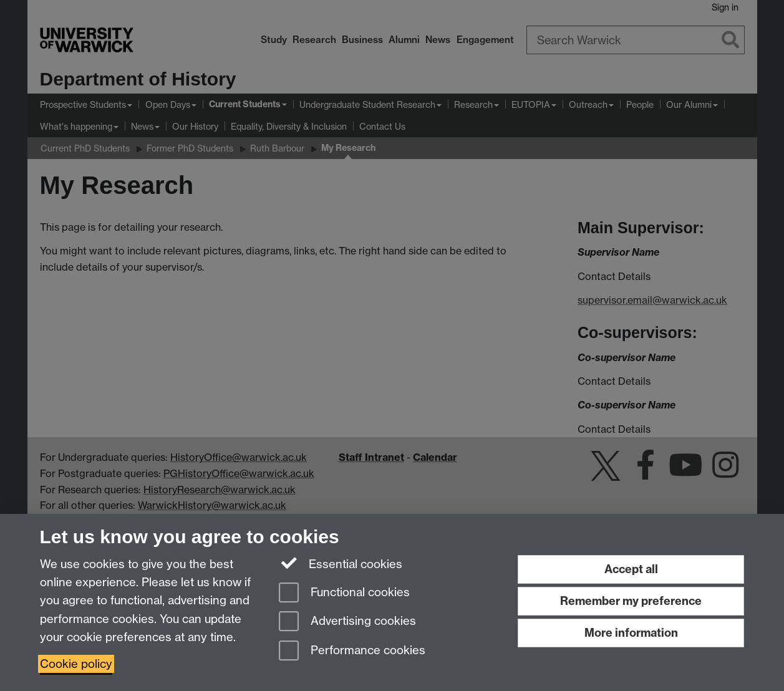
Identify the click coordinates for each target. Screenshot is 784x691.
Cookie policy (76, 664)
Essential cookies (341, 563)
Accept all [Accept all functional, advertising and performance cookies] (631, 569)
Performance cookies (352, 651)
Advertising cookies (347, 622)
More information (631, 633)
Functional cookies (344, 593)
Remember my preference (631, 601)
